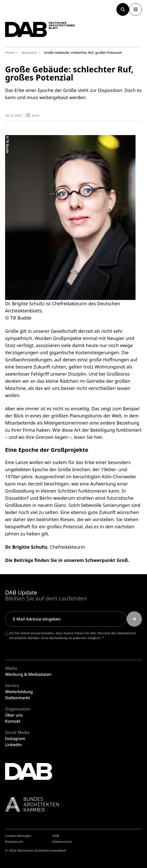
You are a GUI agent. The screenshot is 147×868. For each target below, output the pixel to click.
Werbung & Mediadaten (28, 674)
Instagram (15, 739)
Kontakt (13, 721)
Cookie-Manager (18, 836)
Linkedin (13, 745)
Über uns (14, 715)
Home (10, 52)
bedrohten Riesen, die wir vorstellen (75, 519)
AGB (56, 836)
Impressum (14, 841)
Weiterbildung (19, 692)
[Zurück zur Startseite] (40, 29)
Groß (122, 560)
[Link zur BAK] (73, 804)
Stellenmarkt (18, 698)
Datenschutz (62, 841)
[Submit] (134, 619)
